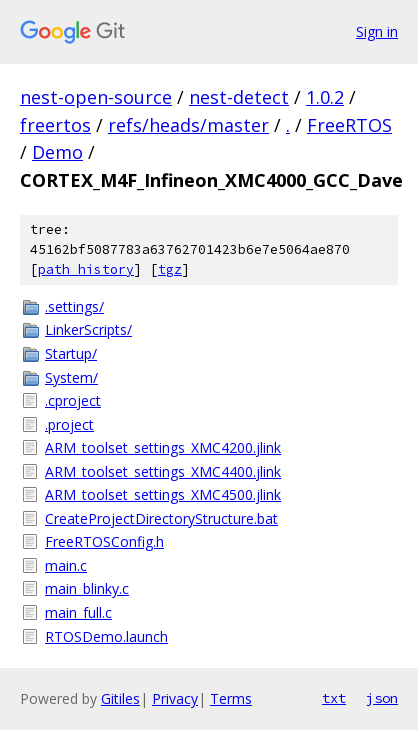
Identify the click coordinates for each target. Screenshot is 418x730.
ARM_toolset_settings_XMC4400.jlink (163, 471)
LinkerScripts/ (88, 329)
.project (69, 424)
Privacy (175, 698)
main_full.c (78, 612)
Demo (57, 152)
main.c (66, 565)
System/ (71, 377)
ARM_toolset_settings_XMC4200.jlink (163, 447)
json (382, 698)
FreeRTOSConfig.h (104, 541)
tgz (170, 269)
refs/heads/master (188, 125)
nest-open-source (96, 97)
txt (334, 698)
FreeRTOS (349, 125)
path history (86, 269)
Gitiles (120, 698)
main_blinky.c (87, 588)
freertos (55, 125)
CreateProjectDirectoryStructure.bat (161, 518)
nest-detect (239, 97)
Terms (231, 698)
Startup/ (71, 353)
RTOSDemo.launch (106, 636)
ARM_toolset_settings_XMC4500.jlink (163, 494)
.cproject (73, 400)
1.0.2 (325, 97)
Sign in (377, 31)
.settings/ (74, 306)
